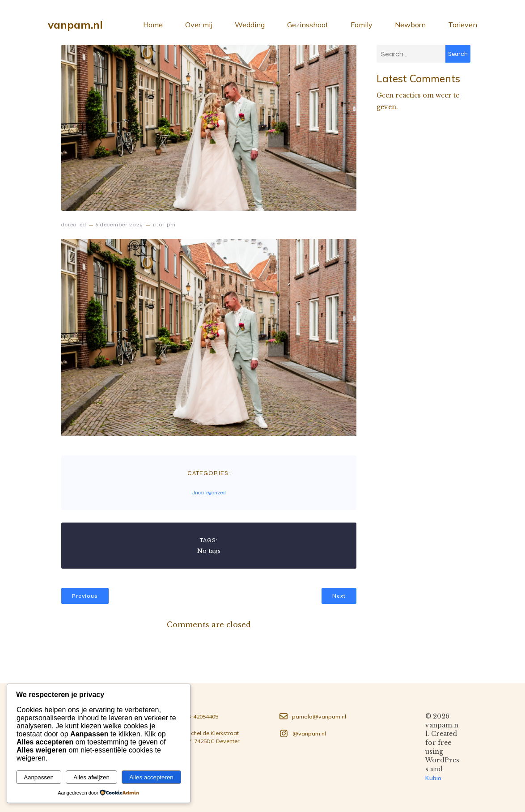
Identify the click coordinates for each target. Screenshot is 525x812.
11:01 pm (164, 225)
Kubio (433, 778)
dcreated (74, 225)
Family (362, 25)
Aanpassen (39, 777)
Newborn (410, 25)
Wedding (250, 25)
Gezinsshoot (308, 25)
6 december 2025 (119, 225)
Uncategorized (209, 493)
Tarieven (463, 25)
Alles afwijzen (91, 777)
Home (153, 25)
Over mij (199, 25)
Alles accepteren (151, 777)
